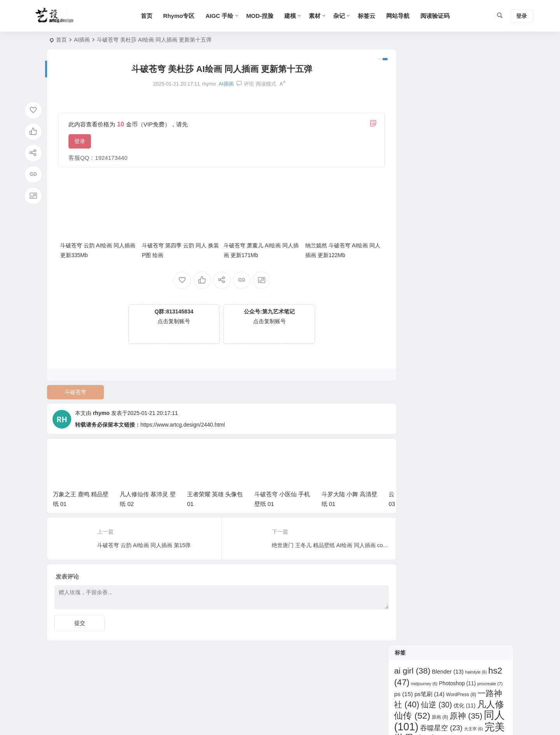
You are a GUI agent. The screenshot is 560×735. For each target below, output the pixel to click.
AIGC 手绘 (223, 16)
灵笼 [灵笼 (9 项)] (455, 181)
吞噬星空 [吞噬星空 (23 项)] (441, 132)
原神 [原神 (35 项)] (466, 120)
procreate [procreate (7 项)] (490, 87)
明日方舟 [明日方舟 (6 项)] (406, 181)
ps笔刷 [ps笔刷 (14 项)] (430, 98)
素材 (318, 16)
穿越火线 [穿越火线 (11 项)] (481, 215)
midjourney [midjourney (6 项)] (424, 87)
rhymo (101, 411)
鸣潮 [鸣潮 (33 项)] (469, 236)
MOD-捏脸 (263, 16)
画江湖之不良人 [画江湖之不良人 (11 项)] (480, 193)
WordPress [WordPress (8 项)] (461, 98)
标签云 (370, 16)
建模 (294, 16)
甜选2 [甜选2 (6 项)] (445, 194)
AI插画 (82, 40)
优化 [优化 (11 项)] (465, 110)
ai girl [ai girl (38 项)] (412, 75)
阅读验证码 (438, 16)
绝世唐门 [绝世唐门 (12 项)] (446, 226)
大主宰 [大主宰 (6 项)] (473, 133)
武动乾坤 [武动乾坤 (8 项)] (432, 181)
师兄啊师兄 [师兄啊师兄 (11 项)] (438, 156)
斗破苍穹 (75, 390)
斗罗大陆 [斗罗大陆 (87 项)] (477, 167)
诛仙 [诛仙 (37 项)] (481, 225)
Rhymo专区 (182, 16)
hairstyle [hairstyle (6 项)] (476, 76)
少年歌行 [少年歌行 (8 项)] (450, 145)
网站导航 (401, 16)
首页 (150, 16)
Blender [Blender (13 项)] (448, 76)
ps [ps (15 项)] (403, 98)
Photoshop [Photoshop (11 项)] (458, 87)
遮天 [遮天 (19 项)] (438, 237)
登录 (80, 141)
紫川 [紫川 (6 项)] (421, 226)
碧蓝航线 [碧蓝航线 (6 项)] (476, 205)
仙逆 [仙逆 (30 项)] (436, 109)
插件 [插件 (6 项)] (467, 157)
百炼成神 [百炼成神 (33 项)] (417, 203)
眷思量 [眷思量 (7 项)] (453, 205)
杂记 (343, 16)
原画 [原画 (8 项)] (440, 121)
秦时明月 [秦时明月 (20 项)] (443, 214)
